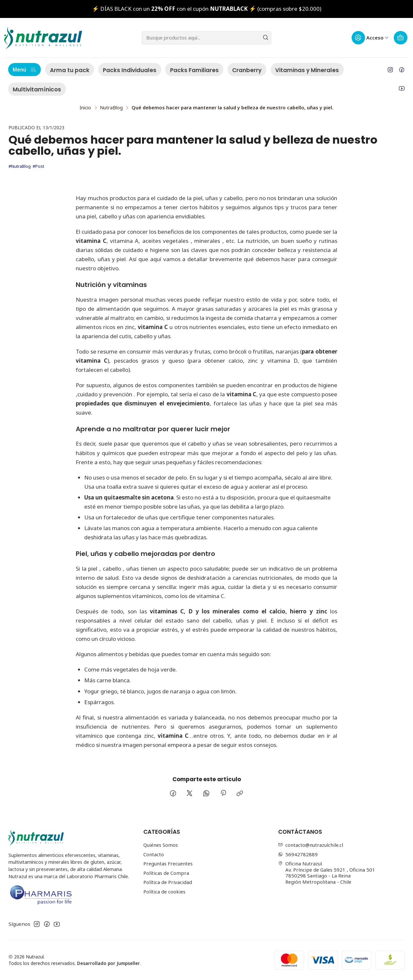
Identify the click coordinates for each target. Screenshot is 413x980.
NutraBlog (111, 108)
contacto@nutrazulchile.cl (311, 845)
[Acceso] (370, 38)
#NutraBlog (20, 166)
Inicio (85, 108)
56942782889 (298, 854)
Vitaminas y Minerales (307, 70)
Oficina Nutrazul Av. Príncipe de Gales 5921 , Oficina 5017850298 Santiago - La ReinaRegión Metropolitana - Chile (327, 873)
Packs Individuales (130, 70)
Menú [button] (24, 70)
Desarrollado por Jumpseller (108, 963)
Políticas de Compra (166, 873)
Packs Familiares (194, 70)
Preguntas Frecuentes (168, 863)
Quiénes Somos (161, 845)
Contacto (154, 854)
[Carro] (401, 38)
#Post (38, 166)
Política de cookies (164, 892)
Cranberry (247, 70)
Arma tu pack (70, 70)
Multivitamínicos (37, 89)
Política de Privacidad (168, 882)
